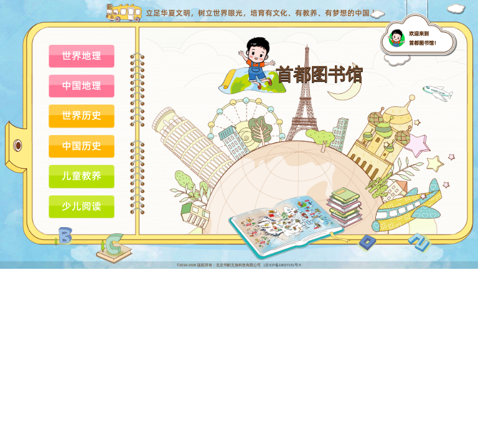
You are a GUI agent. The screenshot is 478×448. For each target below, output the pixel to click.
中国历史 (82, 146)
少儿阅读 (82, 206)
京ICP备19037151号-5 (283, 265)
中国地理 (82, 85)
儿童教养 (82, 175)
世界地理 (82, 55)
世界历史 (82, 115)
